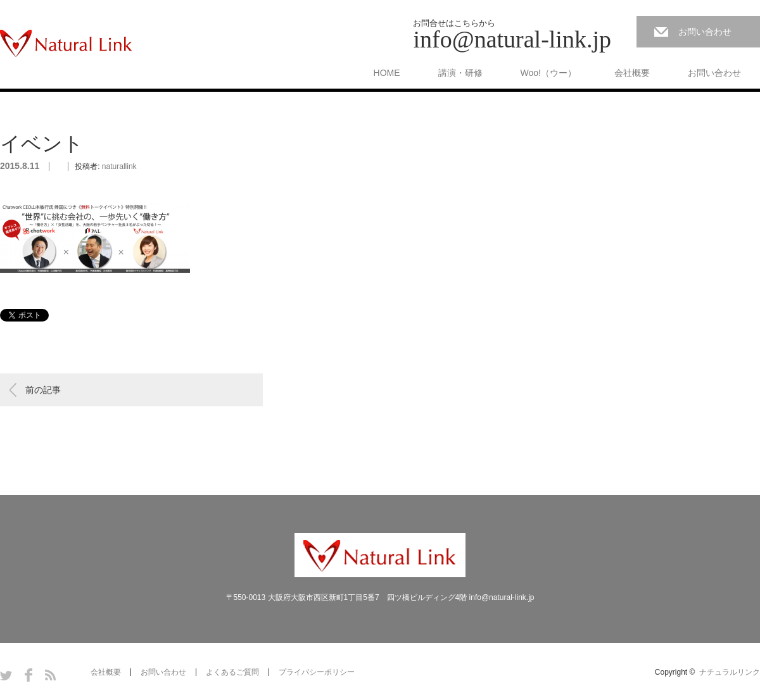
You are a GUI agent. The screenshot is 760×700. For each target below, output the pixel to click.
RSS (50, 675)
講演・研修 (460, 73)
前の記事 (43, 390)
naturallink (119, 166)
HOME (387, 73)
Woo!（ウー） (548, 73)
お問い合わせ (705, 32)
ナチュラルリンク (730, 672)
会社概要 (632, 73)
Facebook (28, 675)
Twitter (6, 675)
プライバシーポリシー (317, 672)
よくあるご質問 (232, 672)
